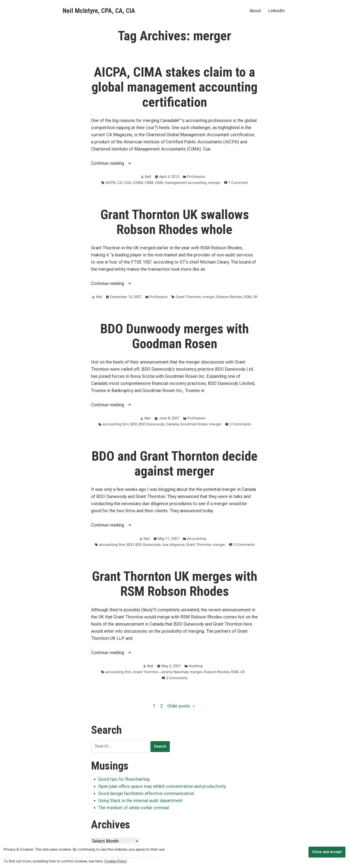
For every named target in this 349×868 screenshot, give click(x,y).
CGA (127, 183)
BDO (134, 424)
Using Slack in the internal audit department (140, 801)
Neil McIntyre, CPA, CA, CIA (99, 11)
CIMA (149, 183)
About (255, 11)
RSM (248, 297)
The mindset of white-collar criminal (134, 808)
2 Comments (240, 424)
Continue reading (121, 163)
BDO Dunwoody (152, 424)
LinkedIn (276, 11)
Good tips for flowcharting (124, 779)
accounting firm (116, 424)
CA (120, 183)
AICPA (111, 183)
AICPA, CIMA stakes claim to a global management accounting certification (174, 87)
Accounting (197, 539)
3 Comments (244, 545)
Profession (196, 177)
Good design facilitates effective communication (146, 793)
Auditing (196, 666)
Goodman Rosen (194, 424)
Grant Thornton (188, 297)
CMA (159, 183)
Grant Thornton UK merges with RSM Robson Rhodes (175, 584)
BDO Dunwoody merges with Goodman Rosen (175, 336)
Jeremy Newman (174, 672)
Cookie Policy (116, 861)
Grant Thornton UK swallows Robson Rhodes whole (175, 222)
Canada (172, 424)
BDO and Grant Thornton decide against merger (175, 464)
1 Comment (238, 183)
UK (255, 297)
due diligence (173, 545)
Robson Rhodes (229, 297)
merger (214, 183)
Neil (148, 177)
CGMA (138, 183)
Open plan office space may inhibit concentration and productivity (162, 786)
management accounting (186, 183)
